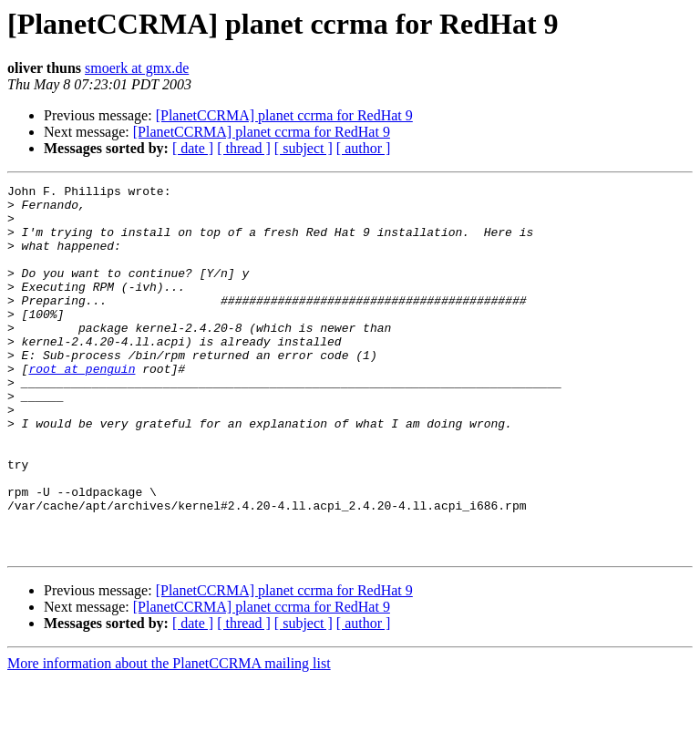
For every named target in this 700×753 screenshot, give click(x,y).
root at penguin (82, 407)
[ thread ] (244, 148)
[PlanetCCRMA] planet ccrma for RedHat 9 (284, 115)
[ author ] (364, 148)
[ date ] (193, 148)
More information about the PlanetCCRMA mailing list (169, 737)
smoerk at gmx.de (137, 68)
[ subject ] (304, 148)
